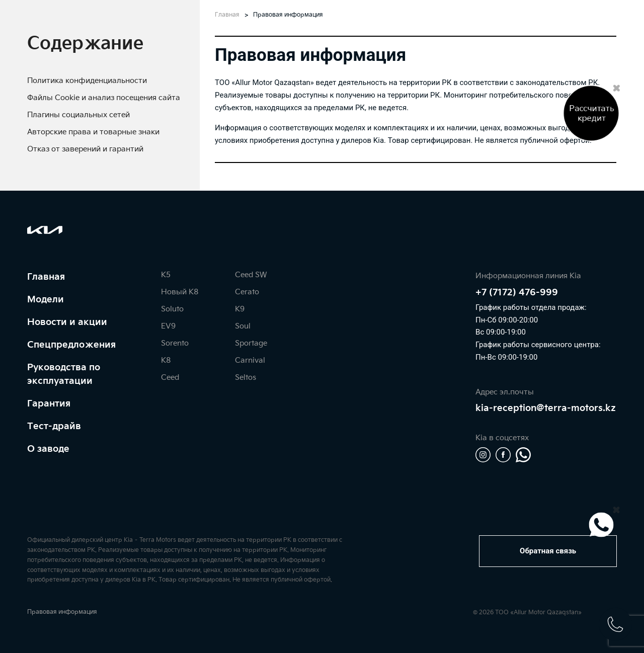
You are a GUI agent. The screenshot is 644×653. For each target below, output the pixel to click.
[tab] (85, 44)
